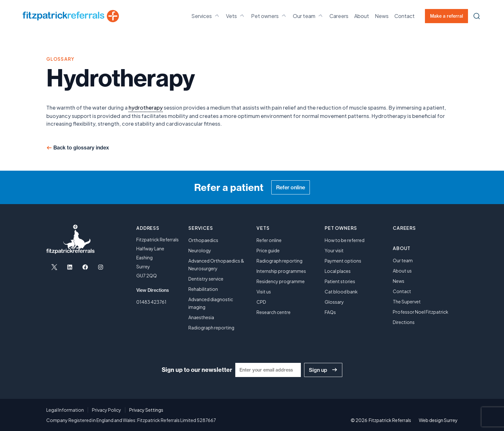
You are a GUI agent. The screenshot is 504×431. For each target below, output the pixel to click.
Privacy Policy (107, 410)
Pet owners (269, 16)
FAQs (330, 312)
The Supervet (407, 301)
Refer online (291, 187)
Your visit (334, 250)
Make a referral (446, 16)
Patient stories (340, 281)
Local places (338, 271)
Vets (236, 16)
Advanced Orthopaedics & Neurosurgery (216, 265)
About (362, 16)
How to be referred (345, 240)
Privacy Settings (146, 410)
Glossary (334, 302)
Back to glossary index (81, 148)
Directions (404, 322)
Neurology (200, 250)
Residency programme (281, 281)
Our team (308, 16)
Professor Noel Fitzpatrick (421, 312)
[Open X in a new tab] (54, 267)
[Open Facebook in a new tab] (85, 267)
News (382, 16)
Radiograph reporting (211, 328)
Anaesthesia (201, 317)
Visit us (264, 292)
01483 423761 (151, 302)
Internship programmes (281, 271)
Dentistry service (206, 279)
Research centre (274, 312)
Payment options (343, 261)
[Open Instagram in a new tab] (101, 267)
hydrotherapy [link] (146, 108)
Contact (405, 16)
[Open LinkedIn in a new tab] (70, 267)
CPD (261, 302)
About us (402, 271)
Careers (339, 16)
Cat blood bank (341, 292)
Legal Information (65, 410)
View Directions (153, 290)
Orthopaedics (203, 240)
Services (206, 16)
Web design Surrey (438, 420)
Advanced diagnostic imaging (211, 303)
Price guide (268, 250)
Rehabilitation (203, 289)
